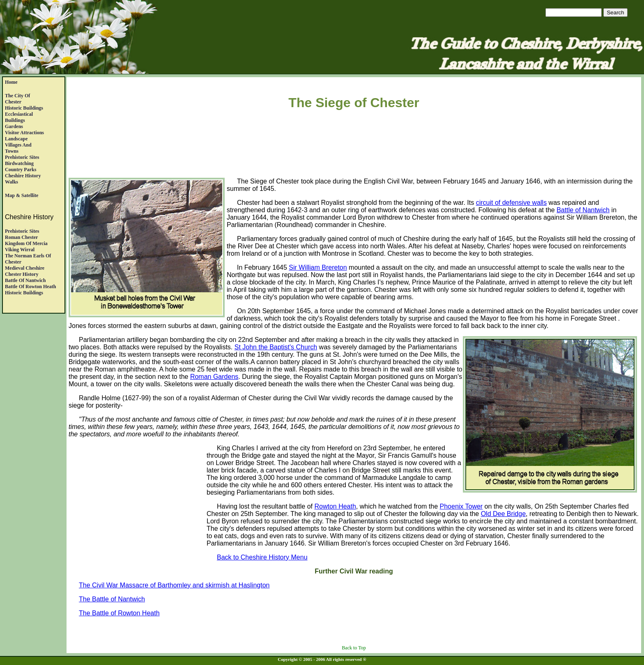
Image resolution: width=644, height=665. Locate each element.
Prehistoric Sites (22, 157)
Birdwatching (19, 163)
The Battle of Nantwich (112, 599)
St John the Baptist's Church (276, 347)
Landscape (16, 139)
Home (11, 82)
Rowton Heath (335, 506)
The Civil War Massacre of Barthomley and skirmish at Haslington (174, 585)
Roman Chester (21, 237)
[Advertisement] (354, 145)
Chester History (22, 274)
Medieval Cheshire (25, 268)
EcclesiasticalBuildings (19, 117)
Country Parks (21, 170)
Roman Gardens (214, 377)
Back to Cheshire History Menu (262, 557)
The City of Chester (17, 99)
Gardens (14, 126)
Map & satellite (22, 195)
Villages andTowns (18, 148)
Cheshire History (23, 176)
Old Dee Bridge (503, 514)
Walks (11, 182)
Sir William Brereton (318, 267)
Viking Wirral (20, 250)
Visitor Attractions (24, 133)
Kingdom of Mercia (26, 243)
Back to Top (354, 648)
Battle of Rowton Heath (30, 287)
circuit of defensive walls (512, 203)
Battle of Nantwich (25, 280)
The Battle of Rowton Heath (119, 613)
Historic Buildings (24, 108)
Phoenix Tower (461, 506)
